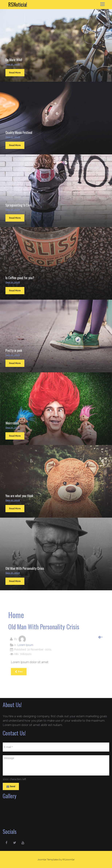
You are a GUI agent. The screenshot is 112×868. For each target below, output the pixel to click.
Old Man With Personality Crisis (25, 568)
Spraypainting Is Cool (18, 205)
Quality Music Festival (19, 132)
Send (11, 787)
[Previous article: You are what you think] (19, 672)
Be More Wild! (14, 60)
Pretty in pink (14, 350)
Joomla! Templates (48, 859)
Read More (15, 73)
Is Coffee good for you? (20, 278)
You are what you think (19, 496)
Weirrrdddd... (13, 423)
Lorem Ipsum (25, 645)
